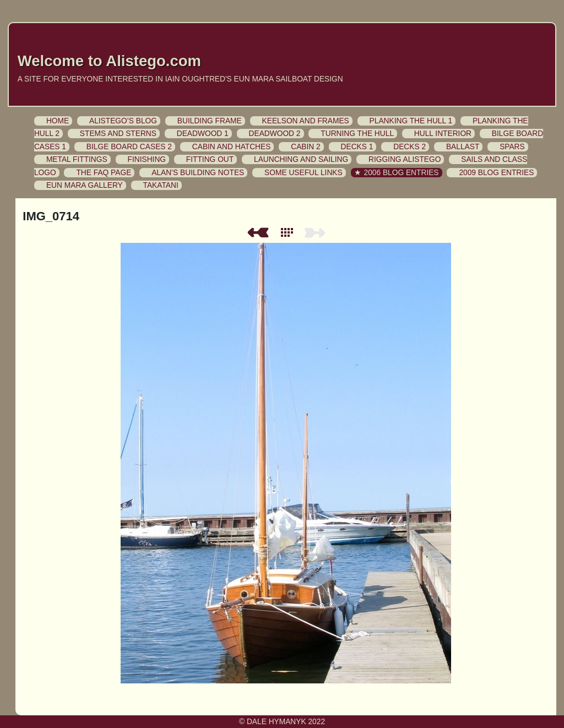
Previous (258, 233)
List (289, 233)
